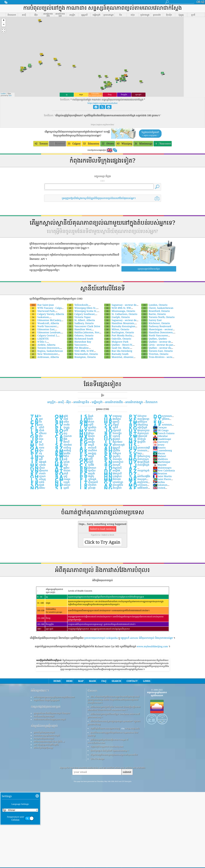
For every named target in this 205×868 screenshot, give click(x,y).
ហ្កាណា (38, 476)
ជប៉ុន (37, 439)
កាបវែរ (62, 425)
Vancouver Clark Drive (84, 326)
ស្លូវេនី (62, 488)
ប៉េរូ (36, 453)
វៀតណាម (39, 470)
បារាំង (37, 482)
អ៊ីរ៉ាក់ (86, 419)
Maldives (160, 459)
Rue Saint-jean (42, 305)
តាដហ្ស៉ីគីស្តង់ (139, 465)
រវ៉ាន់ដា (87, 422)
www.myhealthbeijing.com (152, 646)
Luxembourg (162, 450)
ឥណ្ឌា (37, 456)
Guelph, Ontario (117, 317)
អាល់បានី (88, 448)
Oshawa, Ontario (80, 335)
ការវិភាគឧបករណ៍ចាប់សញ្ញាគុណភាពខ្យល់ (50, 719)
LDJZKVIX (39, 339)
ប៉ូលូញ (62, 427)
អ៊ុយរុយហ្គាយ (139, 430)
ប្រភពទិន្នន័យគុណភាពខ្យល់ (44, 732)
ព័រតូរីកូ (87, 476)
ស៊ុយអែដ (63, 445)
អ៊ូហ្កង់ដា (112, 439)
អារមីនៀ (63, 450)
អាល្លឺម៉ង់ (112, 470)
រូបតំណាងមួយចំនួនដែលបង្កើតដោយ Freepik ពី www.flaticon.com (108, 741)
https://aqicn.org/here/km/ (102, 124)
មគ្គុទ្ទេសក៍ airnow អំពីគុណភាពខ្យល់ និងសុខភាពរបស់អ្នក (147, 638)
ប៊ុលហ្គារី (112, 465)
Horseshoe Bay (79, 342)
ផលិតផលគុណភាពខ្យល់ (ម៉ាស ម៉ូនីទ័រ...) (49, 741)
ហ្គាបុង (62, 462)
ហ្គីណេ (37, 468)
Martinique (162, 462)
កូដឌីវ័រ (87, 465)
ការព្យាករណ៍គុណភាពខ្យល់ (44, 738)
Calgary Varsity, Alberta (47, 314)
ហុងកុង (38, 465)
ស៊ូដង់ (37, 485)
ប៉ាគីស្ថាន (112, 453)
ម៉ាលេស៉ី (87, 430)
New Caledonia (164, 470)
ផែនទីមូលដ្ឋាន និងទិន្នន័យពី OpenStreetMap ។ (110, 751)
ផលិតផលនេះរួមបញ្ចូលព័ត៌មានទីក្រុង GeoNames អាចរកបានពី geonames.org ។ (114, 715)
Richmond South (80, 339)
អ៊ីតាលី (62, 442)
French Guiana (164, 433)
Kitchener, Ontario (156, 323)
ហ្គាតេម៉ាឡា (113, 482)
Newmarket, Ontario (82, 354)
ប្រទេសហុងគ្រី (139, 448)
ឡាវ (36, 419)
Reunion (160, 473)
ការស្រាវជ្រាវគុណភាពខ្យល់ (46, 707)
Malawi (159, 456)
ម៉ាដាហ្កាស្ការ (139, 459)
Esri (10, 95)
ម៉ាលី (37, 445)
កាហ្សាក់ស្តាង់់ (139, 470)
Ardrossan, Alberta (44, 357)
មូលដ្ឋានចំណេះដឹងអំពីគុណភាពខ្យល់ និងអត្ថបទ (52, 713)
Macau (159, 453)
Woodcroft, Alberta (44, 323)
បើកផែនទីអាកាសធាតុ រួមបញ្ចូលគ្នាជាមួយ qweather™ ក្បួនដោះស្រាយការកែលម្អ (114, 723)
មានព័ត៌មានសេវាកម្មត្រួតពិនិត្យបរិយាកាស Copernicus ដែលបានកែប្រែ (113, 734)
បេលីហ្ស (63, 448)
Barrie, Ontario (154, 314)
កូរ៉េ (36, 442)
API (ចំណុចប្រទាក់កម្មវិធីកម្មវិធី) (46, 745)
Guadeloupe (162, 439)
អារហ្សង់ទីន (113, 485)
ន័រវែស (37, 488)
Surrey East (151, 320)
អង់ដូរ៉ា (87, 439)
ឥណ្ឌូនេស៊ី (113, 468)
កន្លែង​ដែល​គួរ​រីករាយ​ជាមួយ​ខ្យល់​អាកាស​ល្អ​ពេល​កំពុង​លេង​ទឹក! (114, 755)
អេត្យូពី (86, 456)
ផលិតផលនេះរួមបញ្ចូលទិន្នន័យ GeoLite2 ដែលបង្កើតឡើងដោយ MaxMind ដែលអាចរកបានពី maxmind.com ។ (114, 708)
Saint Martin (162, 476)
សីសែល (38, 433)
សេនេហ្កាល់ (113, 462)
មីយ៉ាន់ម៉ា (112, 479)
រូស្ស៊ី (61, 459)
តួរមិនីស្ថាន (138, 422)
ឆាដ (36, 425)
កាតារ (37, 448)
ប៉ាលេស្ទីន (113, 459)
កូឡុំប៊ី (86, 462)
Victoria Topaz (79, 317)
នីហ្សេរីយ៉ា (113, 488)
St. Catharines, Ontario (121, 314)
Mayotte (160, 465)
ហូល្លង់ (62, 482)
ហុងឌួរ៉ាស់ (113, 476)
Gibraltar (160, 436)
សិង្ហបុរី (111, 425)
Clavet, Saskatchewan (157, 308)
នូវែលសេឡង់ (114, 445)
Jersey (159, 445)
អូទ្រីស (62, 468)
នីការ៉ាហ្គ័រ (137, 439)
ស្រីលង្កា (87, 488)
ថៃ (36, 416)
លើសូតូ (38, 479)
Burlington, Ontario (119, 332)
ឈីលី (37, 427)
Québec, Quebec (154, 339)
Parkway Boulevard (156, 326)
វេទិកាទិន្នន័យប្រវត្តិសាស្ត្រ (43, 748)
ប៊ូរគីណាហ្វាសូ (139, 456)
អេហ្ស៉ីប (87, 442)
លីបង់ (37, 430)
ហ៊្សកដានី (112, 430)
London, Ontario (154, 305)
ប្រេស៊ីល (87, 470)
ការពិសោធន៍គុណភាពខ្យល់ (44, 716)
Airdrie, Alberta (43, 345)
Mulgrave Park (116, 342)
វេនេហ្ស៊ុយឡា (139, 419)
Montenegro (162, 468)
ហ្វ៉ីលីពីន (112, 450)
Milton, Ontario (117, 329)
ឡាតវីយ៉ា (88, 427)
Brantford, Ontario (156, 311)
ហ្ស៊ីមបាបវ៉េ (138, 436)
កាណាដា (63, 436)
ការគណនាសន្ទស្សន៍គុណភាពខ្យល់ (47, 735)
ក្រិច (36, 436)
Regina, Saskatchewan (46, 351)
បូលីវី (61, 430)
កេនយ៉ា (38, 473)
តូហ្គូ (61, 433)
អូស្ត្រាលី (112, 448)
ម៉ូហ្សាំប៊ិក (137, 442)
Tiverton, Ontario (155, 354)
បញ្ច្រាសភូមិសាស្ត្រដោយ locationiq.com (107, 746)
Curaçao (160, 427)
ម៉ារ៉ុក (61, 465)
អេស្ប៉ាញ (88, 453)
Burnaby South (116, 354)
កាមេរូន (62, 479)
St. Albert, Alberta (81, 320)
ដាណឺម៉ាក (88, 450)
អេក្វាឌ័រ (87, 473)
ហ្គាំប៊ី (86, 459)
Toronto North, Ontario (158, 317)
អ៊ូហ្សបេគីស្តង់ (139, 462)
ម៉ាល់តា (62, 470)
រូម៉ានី (61, 473)
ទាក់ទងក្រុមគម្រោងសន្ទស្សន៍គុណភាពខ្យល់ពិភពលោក (54, 697)
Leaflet (3, 94)
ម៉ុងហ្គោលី (113, 473)
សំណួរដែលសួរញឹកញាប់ (44, 726)
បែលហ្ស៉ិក (113, 433)
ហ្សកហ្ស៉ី (112, 436)
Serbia (159, 482)
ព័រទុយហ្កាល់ (139, 433)
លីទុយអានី (88, 482)
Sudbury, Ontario (80, 323)
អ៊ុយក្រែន (112, 419)
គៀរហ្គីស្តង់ (138, 427)
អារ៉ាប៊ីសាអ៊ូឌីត (139, 476)
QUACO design (97, 759)
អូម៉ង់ (61, 416)
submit (127, 772)
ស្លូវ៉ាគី (111, 427)
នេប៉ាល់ (62, 485)
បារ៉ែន (62, 422)
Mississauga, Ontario (120, 311)
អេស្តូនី (87, 445)
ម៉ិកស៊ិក (87, 436)
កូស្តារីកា (112, 456)
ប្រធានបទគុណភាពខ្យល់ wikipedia (101, 638)
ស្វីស (37, 450)
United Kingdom (159, 489)
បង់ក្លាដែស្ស (138, 425)
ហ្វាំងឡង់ (88, 479)
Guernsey (161, 442)
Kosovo (159, 448)
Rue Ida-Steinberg (118, 351)
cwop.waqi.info (132, 728)
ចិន (36, 422)
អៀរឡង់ (38, 462)
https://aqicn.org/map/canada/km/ (103, 103)
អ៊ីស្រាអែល (113, 442)
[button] (4, 21)
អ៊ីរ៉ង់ (61, 439)
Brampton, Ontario (81, 357)
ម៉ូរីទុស (87, 433)
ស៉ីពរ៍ (61, 419)
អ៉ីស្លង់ (86, 416)
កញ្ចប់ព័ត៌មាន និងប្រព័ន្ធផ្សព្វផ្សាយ (47, 700)
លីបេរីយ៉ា (88, 485)
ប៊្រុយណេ (88, 468)
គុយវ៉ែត (62, 453)
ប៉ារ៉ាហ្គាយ (137, 416)
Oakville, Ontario (118, 339)
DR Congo (161, 430)
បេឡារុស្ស (113, 416)
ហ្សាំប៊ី (86, 425)
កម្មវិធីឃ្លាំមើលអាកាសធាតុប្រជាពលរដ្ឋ (105, 728)
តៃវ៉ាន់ (62, 456)
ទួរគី (36, 459)
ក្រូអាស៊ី (111, 422)
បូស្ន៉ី (61, 476)
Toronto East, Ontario (157, 351)
